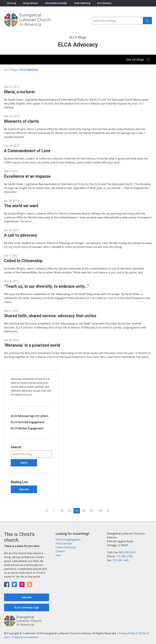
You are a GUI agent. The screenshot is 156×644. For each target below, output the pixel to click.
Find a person (64, 543)
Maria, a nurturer (19, 92)
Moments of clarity (22, 121)
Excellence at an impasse (27, 176)
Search (16, 447)
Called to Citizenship (23, 261)
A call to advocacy (21, 235)
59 (100, 511)
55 (91, 511)
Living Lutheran (30, 3)
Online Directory (66, 547)
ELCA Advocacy (29, 70)
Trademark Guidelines (25, 637)
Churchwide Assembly (56, 3)
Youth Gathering (82, 3)
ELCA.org (12, 3)
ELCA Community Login (27, 607)
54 (84, 511)
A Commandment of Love (27, 151)
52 (70, 511)
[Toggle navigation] (138, 60)
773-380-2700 (124, 556)
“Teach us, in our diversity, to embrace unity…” (46, 286)
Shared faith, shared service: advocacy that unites (50, 316)
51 (62, 511)
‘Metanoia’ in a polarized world (32, 345)
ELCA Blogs (11, 70)
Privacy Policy (127, 633)
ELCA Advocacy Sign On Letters (29, 416)
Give (58, 555)
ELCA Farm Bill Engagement (28, 422)
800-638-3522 (127, 552)
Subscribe (24, 489)
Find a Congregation (68, 540)
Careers (60, 551)
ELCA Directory (104, 3)
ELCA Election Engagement (27, 428)
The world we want (21, 206)
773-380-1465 (120, 560)
